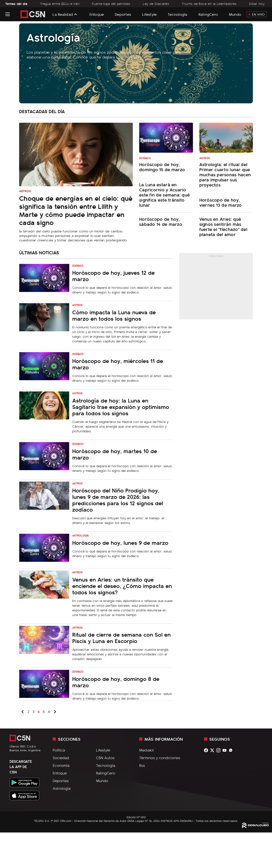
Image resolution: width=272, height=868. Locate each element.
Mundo (235, 14)
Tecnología (178, 14)
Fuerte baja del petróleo (111, 4)
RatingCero (208, 14)
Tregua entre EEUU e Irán (60, 4)
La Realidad (63, 14)
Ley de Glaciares (156, 4)
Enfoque (97, 14)
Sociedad (61, 758)
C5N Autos (105, 758)
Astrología (62, 788)
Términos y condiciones (160, 758)
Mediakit (147, 750)
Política (59, 750)
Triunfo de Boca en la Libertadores (209, 4)
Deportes (123, 14)
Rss (142, 765)
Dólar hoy (257, 4)
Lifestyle (149, 14)
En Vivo (257, 14)
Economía (61, 765)
